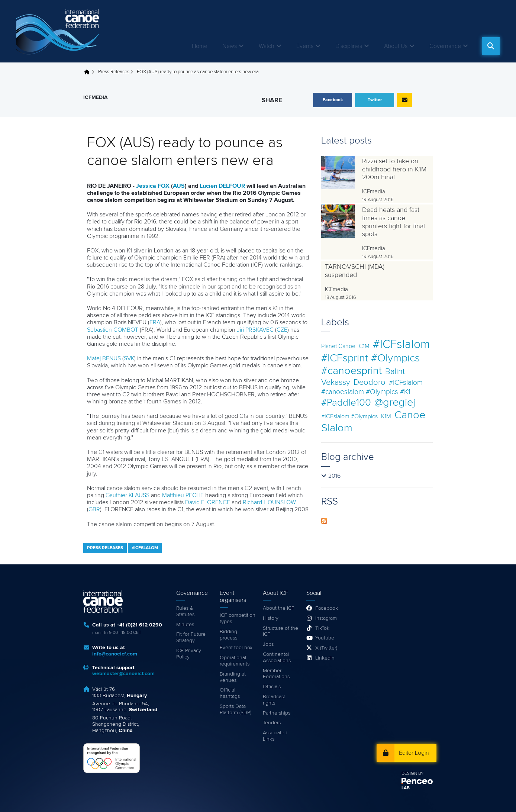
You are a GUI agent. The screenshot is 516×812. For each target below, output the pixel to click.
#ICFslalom (401, 345)
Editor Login (414, 753)
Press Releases (114, 72)
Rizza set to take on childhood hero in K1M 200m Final (394, 169)
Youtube (325, 638)
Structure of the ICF (280, 631)
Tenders (272, 723)
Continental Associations (277, 658)
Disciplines (349, 46)
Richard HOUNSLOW (269, 502)
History (271, 618)
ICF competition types (238, 618)
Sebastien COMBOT (113, 330)
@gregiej (395, 402)
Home (200, 46)
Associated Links (275, 736)
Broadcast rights (274, 700)
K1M (386, 416)
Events (305, 46)
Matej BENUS (104, 358)
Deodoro (370, 382)
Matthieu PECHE (183, 495)
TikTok (322, 628)
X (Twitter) (326, 648)
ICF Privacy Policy (189, 654)
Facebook (327, 608)
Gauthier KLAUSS (128, 495)
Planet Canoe (338, 346)
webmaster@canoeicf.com (123, 674)
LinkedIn (325, 658)
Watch (267, 46)
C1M (364, 346)
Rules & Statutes (185, 611)
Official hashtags (230, 693)
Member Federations (276, 674)
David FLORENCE (208, 502)
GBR (94, 509)
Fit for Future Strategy (191, 637)
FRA (155, 322)
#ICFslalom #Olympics (349, 416)
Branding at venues (233, 677)
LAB (406, 788)
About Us (396, 46)
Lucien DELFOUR (222, 186)
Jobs (268, 644)
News (230, 46)
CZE (282, 330)
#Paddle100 (346, 403)
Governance (445, 46)
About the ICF (279, 608)
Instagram (326, 618)
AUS (179, 186)
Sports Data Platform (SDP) (236, 710)
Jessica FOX (153, 186)
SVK (129, 358)
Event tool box (236, 648)
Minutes (185, 625)
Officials (272, 687)
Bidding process (228, 635)
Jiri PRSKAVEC (255, 330)
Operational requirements (235, 661)
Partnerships (277, 713)
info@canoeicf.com (115, 654)
